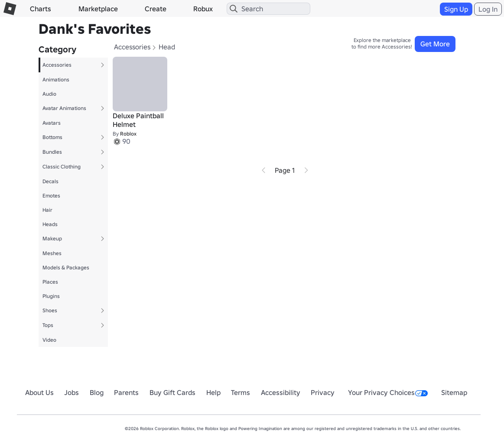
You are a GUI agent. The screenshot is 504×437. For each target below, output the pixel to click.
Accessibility (281, 392)
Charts (41, 9)
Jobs (72, 392)
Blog (97, 392)
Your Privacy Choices (388, 392)
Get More (435, 44)
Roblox (128, 134)
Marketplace (98, 9)
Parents (126, 392)
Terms (241, 392)
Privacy (323, 392)
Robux (203, 9)
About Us (39, 392)
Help (213, 392)
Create (156, 9)
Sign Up (456, 9)
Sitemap (454, 392)
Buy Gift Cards (172, 392)
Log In (488, 9)
